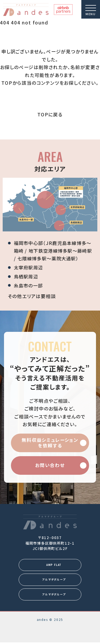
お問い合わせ (50, 465)
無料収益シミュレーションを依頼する (50, 443)
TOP (7, 83)
